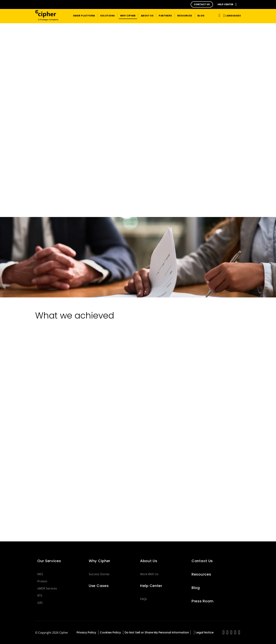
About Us (149, 561)
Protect (42, 581)
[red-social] (224, 633)
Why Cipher (100, 561)
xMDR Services (47, 588)
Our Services (49, 561)
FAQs (144, 599)
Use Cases (99, 586)
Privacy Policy (87, 632)
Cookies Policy (111, 632)
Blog (196, 588)
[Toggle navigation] (219, 15)
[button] (202, 4)
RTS (40, 596)
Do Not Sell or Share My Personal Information (157, 632)
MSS (40, 574)
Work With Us (149, 574)
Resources (201, 574)
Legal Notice (205, 632)
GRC (40, 603)
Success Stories (99, 574)
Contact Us (202, 561)
